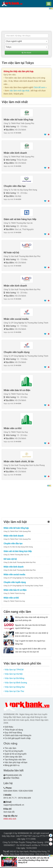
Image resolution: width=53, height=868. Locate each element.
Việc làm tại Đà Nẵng (14, 678)
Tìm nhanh (26, 53)
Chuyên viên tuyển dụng (17, 352)
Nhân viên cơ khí (13, 428)
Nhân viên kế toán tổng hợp (18, 120)
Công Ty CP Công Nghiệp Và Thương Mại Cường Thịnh (23, 578)
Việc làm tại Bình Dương (15, 683)
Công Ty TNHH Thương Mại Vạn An (16, 555)
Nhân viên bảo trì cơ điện (17, 390)
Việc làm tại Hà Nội (13, 674)
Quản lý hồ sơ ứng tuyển (15, 754)
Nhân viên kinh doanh (15, 153)
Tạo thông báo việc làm (15, 760)
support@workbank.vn (14, 805)
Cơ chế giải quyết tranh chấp (17, 738)
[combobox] (26, 41)
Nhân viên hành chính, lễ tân (19, 461)
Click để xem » (40, 87)
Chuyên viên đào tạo (15, 186)
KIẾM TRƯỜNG (12, 778)
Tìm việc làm (10, 748)
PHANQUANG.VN (14, 775)
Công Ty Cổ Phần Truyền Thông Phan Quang (23, 842)
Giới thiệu (8, 727)
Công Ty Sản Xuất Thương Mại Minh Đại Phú (20, 562)
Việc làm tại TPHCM (14, 670)
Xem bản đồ (9, 812)
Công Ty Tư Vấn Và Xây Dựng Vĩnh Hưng (18, 547)
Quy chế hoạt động (13, 733)
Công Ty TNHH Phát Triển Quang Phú (17, 531)
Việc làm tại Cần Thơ (14, 691)
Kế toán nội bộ (11, 253)
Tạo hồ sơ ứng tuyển (13, 751)
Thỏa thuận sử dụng (13, 730)
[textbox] (26, 36)
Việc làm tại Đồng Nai (14, 687)
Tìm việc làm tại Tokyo (18, 63)
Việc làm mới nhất (15, 102)
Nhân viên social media (16, 319)
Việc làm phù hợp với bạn (15, 762)
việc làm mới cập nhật (19, 91)
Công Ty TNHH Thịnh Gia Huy (14, 593)
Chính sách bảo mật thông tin (17, 735)
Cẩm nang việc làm (17, 612)
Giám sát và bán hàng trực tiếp (20, 219)
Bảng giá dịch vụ (11, 765)
